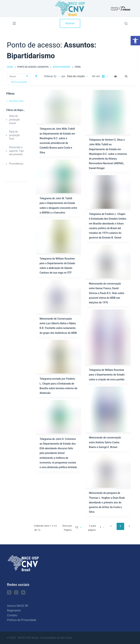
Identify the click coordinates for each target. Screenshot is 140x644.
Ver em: (96, 76)
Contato (12, 615)
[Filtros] (37, 76)
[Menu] (14, 23)
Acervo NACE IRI (18, 606)
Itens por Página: (67, 528)
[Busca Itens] (19, 76)
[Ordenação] (77, 76)
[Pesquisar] (126, 23)
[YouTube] (23, 592)
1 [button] (120, 526)
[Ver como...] (127, 76)
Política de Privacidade (22, 620)
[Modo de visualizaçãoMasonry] (104, 76)
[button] (135, 41)
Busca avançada (19, 82)
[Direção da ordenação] (57, 76)
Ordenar (49, 76)
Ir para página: (92, 528)
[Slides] (116, 76)
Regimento (14, 610)
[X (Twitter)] (9, 592)
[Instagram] (16, 592)
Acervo (70, 23)
